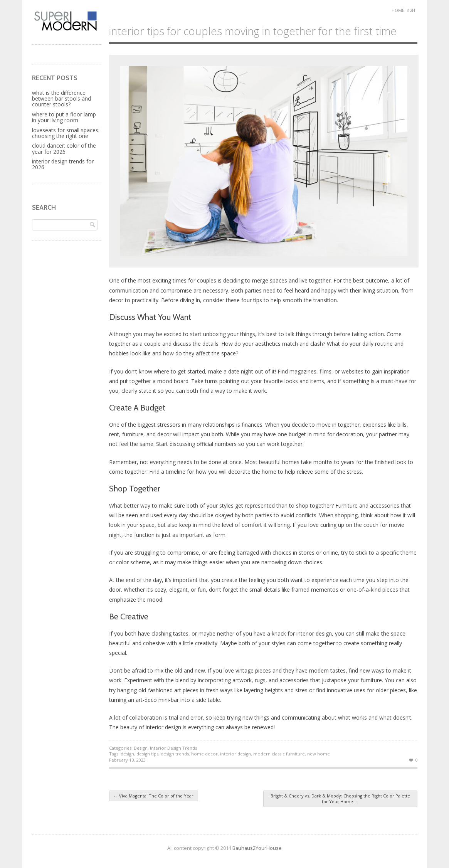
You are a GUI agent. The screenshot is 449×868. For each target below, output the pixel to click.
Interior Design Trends (173, 748)
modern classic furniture (279, 754)
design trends (175, 754)
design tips (147, 754)
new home (319, 754)
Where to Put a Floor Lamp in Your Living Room (64, 117)
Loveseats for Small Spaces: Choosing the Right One (66, 133)
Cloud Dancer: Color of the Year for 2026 (64, 148)
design (127, 754)
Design (141, 748)
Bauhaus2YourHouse (257, 848)
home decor (204, 754)
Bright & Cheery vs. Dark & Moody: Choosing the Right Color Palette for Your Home (340, 799)
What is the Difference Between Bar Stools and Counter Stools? (61, 99)
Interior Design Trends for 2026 (63, 164)
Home (398, 10)
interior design (235, 754)
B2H (411, 10)
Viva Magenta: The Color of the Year (154, 796)
